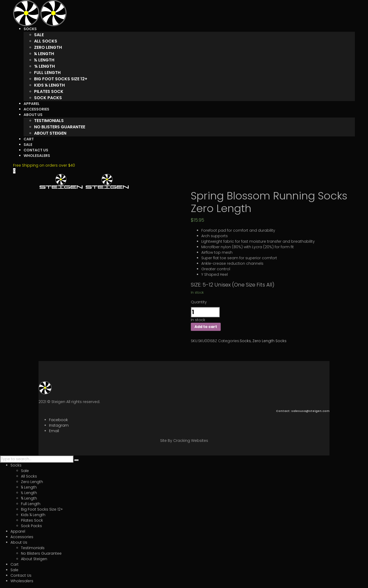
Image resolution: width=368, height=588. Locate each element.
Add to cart (206, 327)
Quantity (199, 302)
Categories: (229, 341)
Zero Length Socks (269, 341)
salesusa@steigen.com (310, 411)
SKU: (194, 341)
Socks (245, 341)
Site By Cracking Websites (184, 441)
